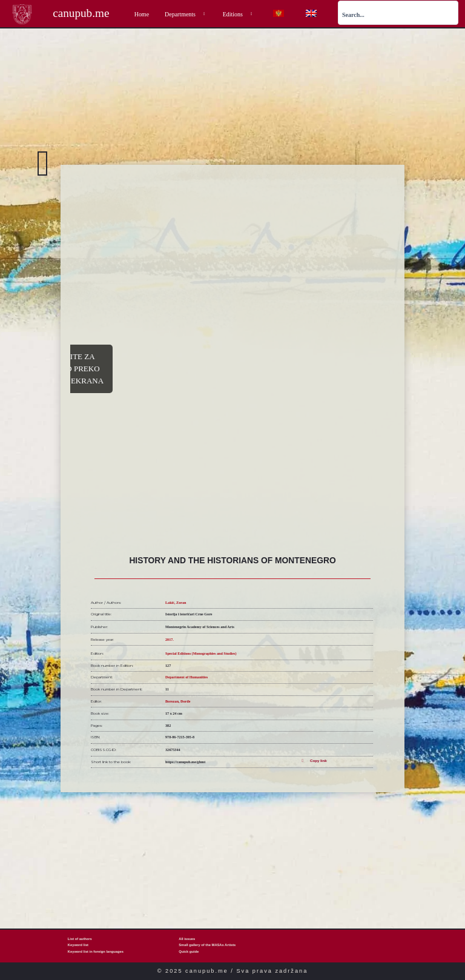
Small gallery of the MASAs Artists (207, 945)
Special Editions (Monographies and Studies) (201, 654)
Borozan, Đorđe (178, 701)
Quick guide (189, 952)
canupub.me (81, 13)
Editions (239, 14)
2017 (169, 640)
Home (142, 14)
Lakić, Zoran (176, 603)
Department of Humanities (186, 677)
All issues (187, 939)
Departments (186, 14)
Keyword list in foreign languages (96, 952)
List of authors (80, 939)
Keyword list (78, 945)
